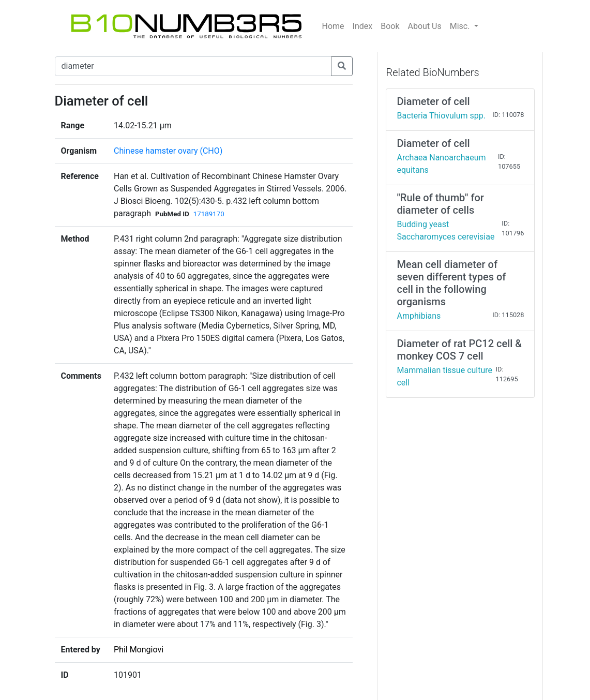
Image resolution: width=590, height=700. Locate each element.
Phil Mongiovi (139, 650)
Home (333, 26)
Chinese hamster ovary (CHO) (168, 151)
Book (390, 26)
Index (363, 26)
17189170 (209, 214)
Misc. (461, 26)
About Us (425, 26)
